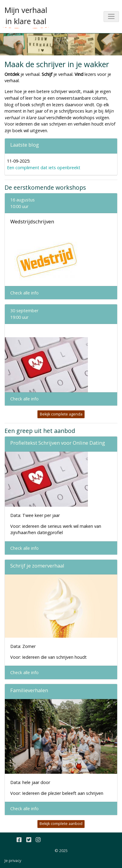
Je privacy (13, 860)
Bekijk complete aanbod (61, 824)
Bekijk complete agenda (61, 414)
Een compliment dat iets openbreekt (44, 168)
